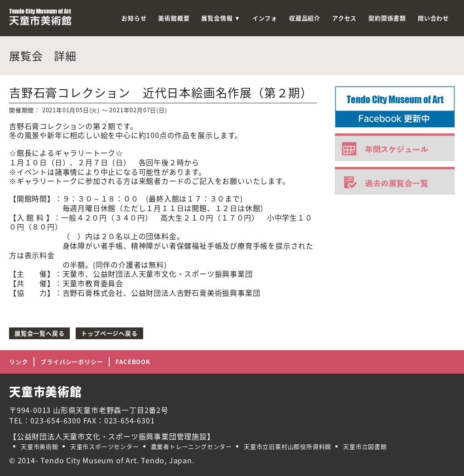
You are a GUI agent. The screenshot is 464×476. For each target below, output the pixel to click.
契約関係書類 (387, 18)
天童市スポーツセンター (105, 446)
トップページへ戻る (109, 333)
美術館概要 (174, 18)
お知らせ (134, 18)
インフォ (265, 18)
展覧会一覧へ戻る (39, 333)
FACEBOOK (133, 362)
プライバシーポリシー (72, 362)
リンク (18, 362)
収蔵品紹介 (305, 18)
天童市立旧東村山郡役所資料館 (288, 446)
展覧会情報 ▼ (221, 18)
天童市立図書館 (365, 446)
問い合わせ (433, 18)
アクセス (344, 18)
